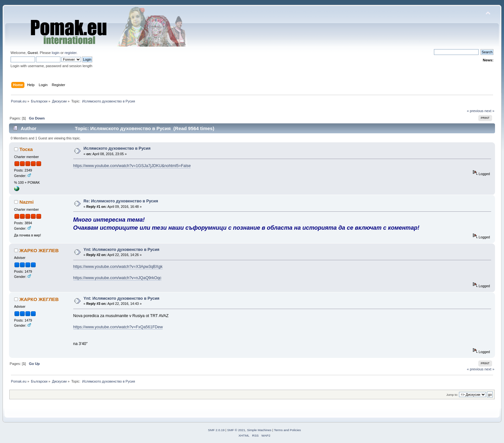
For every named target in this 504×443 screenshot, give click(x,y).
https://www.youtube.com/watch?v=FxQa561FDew (118, 327)
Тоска (26, 149)
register (71, 53)
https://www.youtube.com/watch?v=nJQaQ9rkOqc (117, 278)
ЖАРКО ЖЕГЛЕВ (39, 250)
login (56, 53)
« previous (475, 111)
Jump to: (452, 395)
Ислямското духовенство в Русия (117, 148)
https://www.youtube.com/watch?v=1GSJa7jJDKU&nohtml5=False (132, 166)
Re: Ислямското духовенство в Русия (121, 201)
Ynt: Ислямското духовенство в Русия (122, 250)
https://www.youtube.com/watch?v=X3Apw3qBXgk (118, 267)
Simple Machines (259, 430)
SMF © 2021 (236, 430)
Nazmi (26, 202)
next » (489, 111)
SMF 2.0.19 (216, 430)
